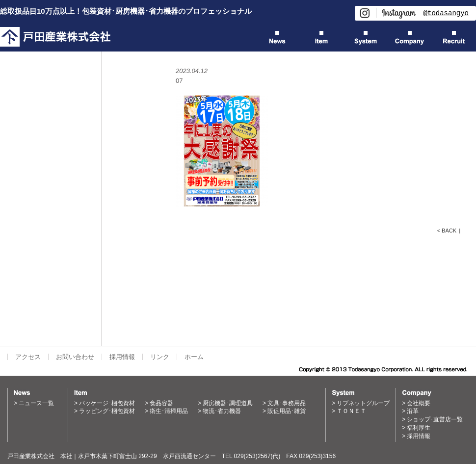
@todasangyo (446, 13)
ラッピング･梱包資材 (107, 411)
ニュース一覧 (36, 403)
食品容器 (161, 403)
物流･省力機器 (222, 411)
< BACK (447, 231)
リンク (160, 357)
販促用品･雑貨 (287, 411)
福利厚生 (419, 428)
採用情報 (122, 357)
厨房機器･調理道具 (228, 403)
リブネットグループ (363, 403)
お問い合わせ (75, 357)
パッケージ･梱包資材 (107, 403)
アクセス (28, 357)
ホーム (194, 357)
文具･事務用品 (287, 403)
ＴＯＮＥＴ (351, 411)
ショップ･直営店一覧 (435, 419)
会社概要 (419, 403)
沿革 (413, 411)
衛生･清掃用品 (169, 411)
